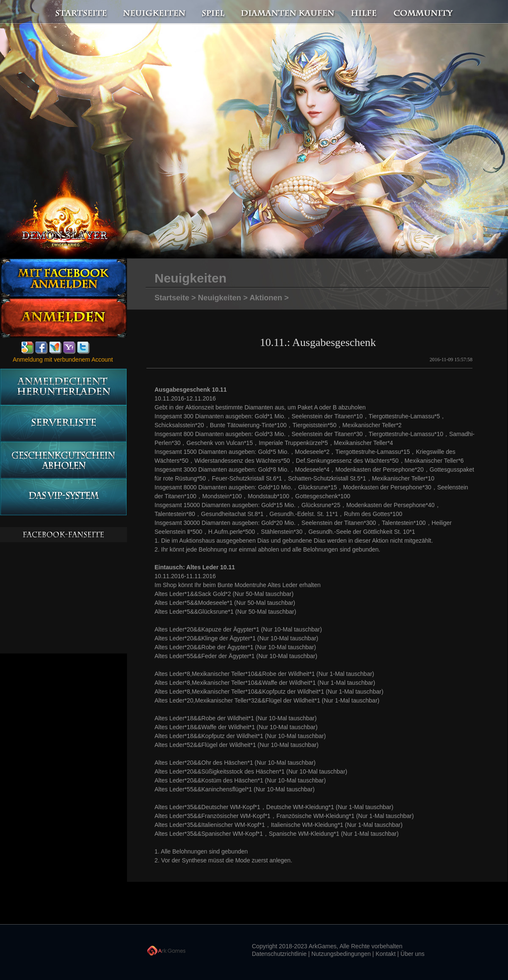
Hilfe (364, 12)
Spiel (214, 12)
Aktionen (266, 298)
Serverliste (63, 424)
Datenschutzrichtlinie (279, 954)
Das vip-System (63, 497)
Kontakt (385, 954)
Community (425, 12)
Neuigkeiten (154, 12)
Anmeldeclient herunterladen (63, 387)
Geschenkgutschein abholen (63, 460)
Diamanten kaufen (288, 12)
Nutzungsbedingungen (341, 954)
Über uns (413, 954)
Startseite (76, 12)
